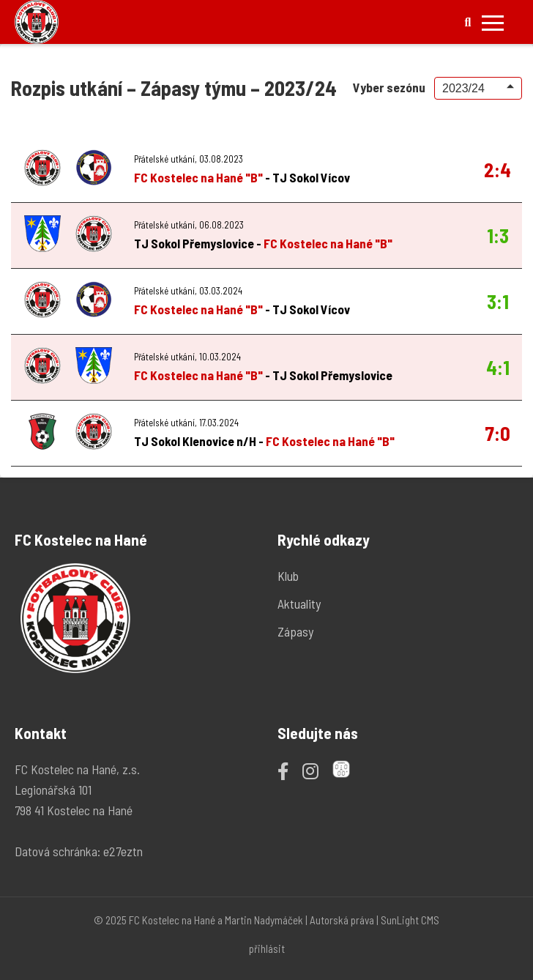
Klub (288, 576)
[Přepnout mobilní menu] (493, 23)
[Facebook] (283, 771)
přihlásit (267, 949)
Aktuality (299, 604)
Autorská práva (342, 920)
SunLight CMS (410, 920)
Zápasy (295, 631)
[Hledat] (468, 23)
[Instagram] (310, 771)
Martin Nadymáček (264, 920)
